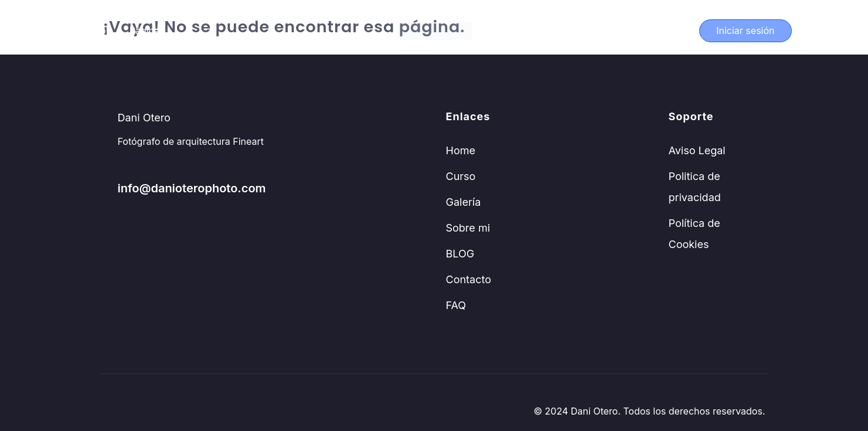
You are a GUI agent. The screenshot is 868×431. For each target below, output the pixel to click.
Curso (93, 30)
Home (461, 150)
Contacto (469, 279)
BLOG (460, 254)
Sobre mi (468, 228)
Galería (464, 202)
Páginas (147, 30)
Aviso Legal (697, 150)
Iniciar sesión (745, 30)
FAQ (456, 305)
